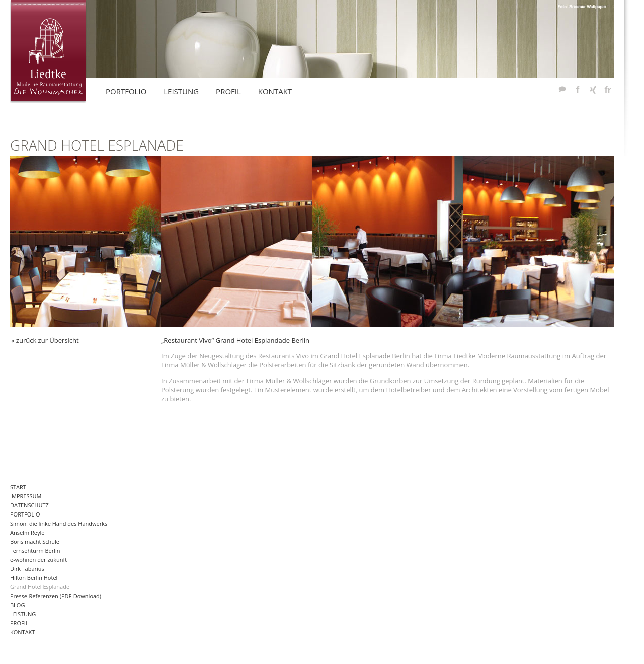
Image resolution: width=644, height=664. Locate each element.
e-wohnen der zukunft (38, 560)
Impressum (26, 496)
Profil (19, 623)
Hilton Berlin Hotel (34, 578)
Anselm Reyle (27, 532)
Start (18, 487)
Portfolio (25, 514)
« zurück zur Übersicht (45, 340)
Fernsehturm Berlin (35, 550)
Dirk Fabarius (27, 569)
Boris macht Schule (35, 541)
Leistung (23, 614)
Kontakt (22, 632)
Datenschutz (29, 505)
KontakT (275, 91)
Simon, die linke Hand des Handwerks (59, 523)
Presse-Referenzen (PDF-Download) (56, 596)
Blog (17, 605)
